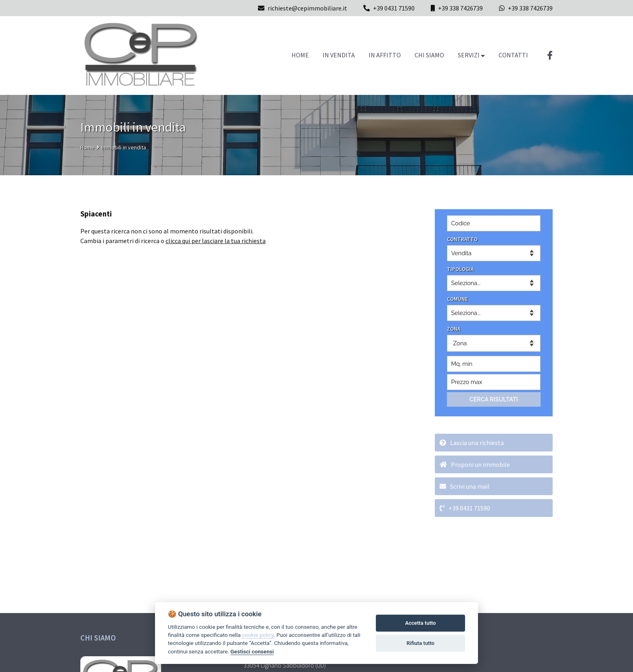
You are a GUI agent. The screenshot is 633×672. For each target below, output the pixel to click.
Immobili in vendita (124, 147)
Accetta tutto (420, 623)
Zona (460, 343)
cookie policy (258, 635)
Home (87, 147)
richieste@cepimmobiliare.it (303, 8)
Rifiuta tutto (420, 643)
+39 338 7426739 (460, 8)
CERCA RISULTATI (494, 399)
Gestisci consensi (252, 651)
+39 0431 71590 (394, 8)
